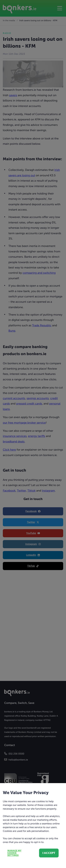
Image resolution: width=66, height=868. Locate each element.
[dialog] (33, 434)
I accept (49, 853)
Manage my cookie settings (14, 853)
